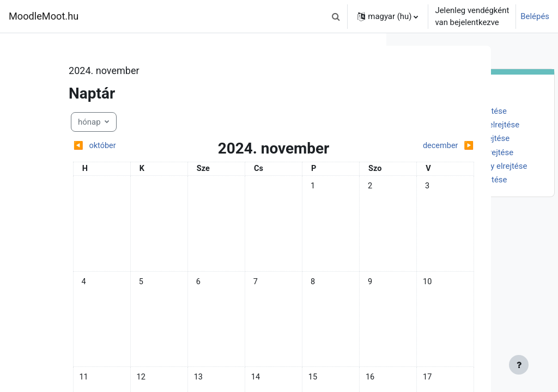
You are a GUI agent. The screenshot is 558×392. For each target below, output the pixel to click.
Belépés (535, 16)
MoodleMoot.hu (44, 16)
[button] (336, 16)
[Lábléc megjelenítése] (359, 365)
